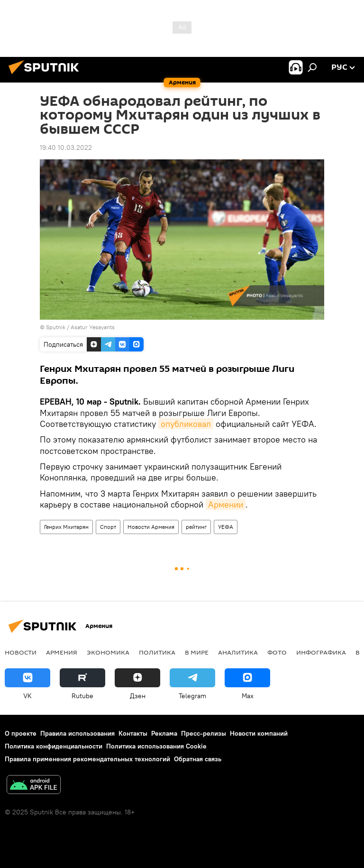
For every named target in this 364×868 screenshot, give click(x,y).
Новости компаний (259, 733)
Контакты (133, 733)
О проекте (21, 733)
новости (21, 652)
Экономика (108, 652)
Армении (226, 504)
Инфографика (321, 652)
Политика (157, 652)
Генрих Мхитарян (66, 527)
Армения (62, 652)
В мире (197, 652)
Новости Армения (151, 527)
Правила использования (77, 733)
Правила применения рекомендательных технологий (87, 759)
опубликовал (186, 424)
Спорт (108, 527)
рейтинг (196, 527)
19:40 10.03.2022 (66, 148)
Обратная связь (198, 759)
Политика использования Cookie (156, 746)
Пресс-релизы (204, 733)
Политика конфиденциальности (54, 746)
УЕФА (226, 527)
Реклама (164, 733)
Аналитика (238, 652)
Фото (277, 652)
